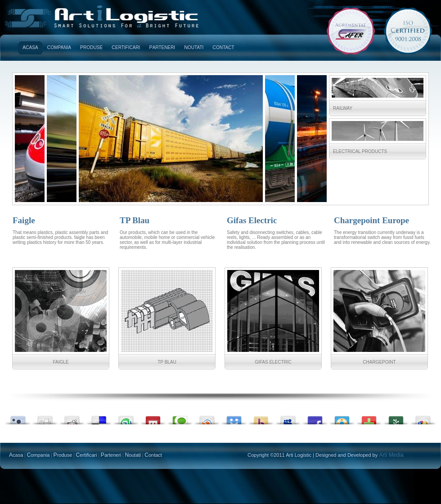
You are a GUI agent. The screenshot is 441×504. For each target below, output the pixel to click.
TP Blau (167, 362)
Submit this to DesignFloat (342, 418)
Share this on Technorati (180, 418)
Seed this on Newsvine (396, 418)
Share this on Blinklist (207, 418)
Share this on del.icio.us (99, 418)
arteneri (162, 47)
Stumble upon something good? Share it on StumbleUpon (126, 418)
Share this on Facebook (315, 418)
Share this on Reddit (72, 418)
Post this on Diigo (234, 418)
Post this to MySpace (288, 418)
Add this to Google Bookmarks (423, 418)
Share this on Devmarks (369, 418)
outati (194, 47)
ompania (59, 47)
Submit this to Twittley (18, 418)
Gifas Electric (273, 362)
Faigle (61, 362)
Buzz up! (261, 418)
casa (30, 47)
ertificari (126, 47)
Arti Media (391, 455)
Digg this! (45, 418)
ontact (223, 47)
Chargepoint (379, 362)
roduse (91, 47)
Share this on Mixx (153, 418)
